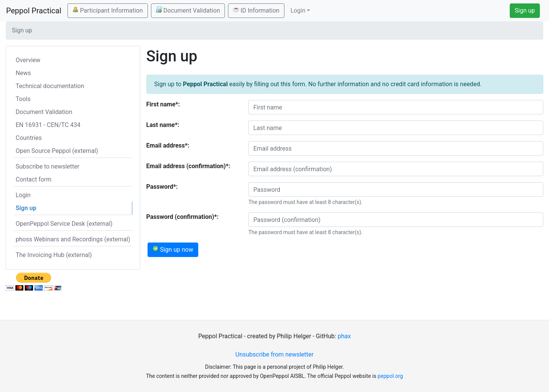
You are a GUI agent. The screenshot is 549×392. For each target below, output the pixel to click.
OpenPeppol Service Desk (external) (64, 224)
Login (23, 195)
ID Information (256, 10)
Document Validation (188, 10)
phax (344, 336)
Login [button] (298, 10)
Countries (29, 138)
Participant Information (108, 10)
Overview (28, 60)
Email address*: (168, 145)
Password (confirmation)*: (183, 217)
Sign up (525, 10)
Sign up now (173, 249)
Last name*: (163, 125)
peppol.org (390, 376)
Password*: (162, 187)
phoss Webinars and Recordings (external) (73, 239)
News (23, 73)
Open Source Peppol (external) (57, 151)
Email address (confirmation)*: (188, 166)
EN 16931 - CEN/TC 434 (48, 125)
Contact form (34, 179)
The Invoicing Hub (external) (54, 255)
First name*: (163, 104)
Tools (23, 99)
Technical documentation (50, 86)
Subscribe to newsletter (47, 166)
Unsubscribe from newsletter (275, 354)
